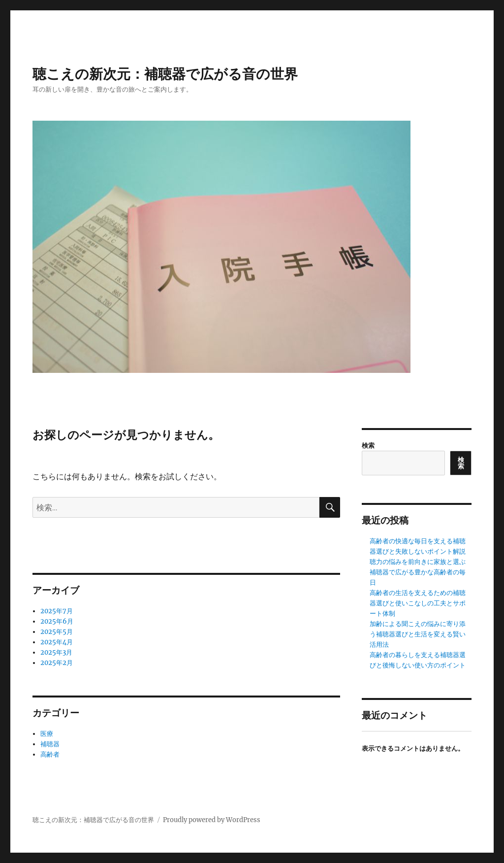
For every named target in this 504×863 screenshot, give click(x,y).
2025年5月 (57, 632)
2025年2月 (57, 663)
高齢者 (50, 754)
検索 (368, 446)
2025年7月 (57, 611)
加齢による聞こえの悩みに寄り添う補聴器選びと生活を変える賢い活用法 (418, 634)
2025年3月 (56, 652)
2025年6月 (57, 621)
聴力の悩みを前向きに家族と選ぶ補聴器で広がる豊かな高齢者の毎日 (418, 572)
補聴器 (50, 744)
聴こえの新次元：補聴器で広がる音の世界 (165, 74)
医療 (47, 734)
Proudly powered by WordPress (212, 820)
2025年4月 (57, 642)
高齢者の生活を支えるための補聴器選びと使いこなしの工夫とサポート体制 (418, 603)
